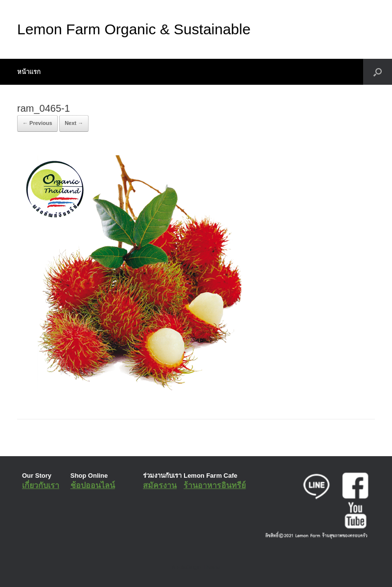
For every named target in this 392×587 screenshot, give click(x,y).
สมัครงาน (160, 485)
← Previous (37, 123)
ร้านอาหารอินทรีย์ (215, 485)
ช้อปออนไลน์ (93, 485)
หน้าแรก (29, 72)
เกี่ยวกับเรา (41, 485)
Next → (74, 123)
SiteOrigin (189, 567)
